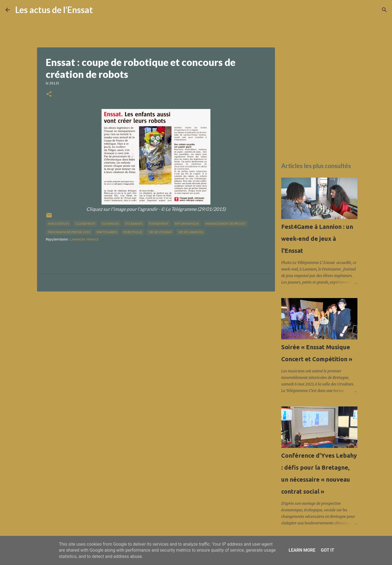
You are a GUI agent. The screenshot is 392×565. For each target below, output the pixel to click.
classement (85, 224)
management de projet (226, 224)
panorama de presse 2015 (69, 232)
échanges (110, 224)
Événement (159, 224)
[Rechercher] (100, 10)
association (58, 224)
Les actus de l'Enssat (54, 10)
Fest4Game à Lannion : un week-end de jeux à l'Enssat (317, 239)
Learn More (302, 550)
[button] (49, 94)
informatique (187, 224)
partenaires (107, 232)
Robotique (133, 232)
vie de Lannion (191, 232)
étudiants (134, 224)
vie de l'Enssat (160, 232)
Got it (327, 550)
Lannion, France (85, 239)
